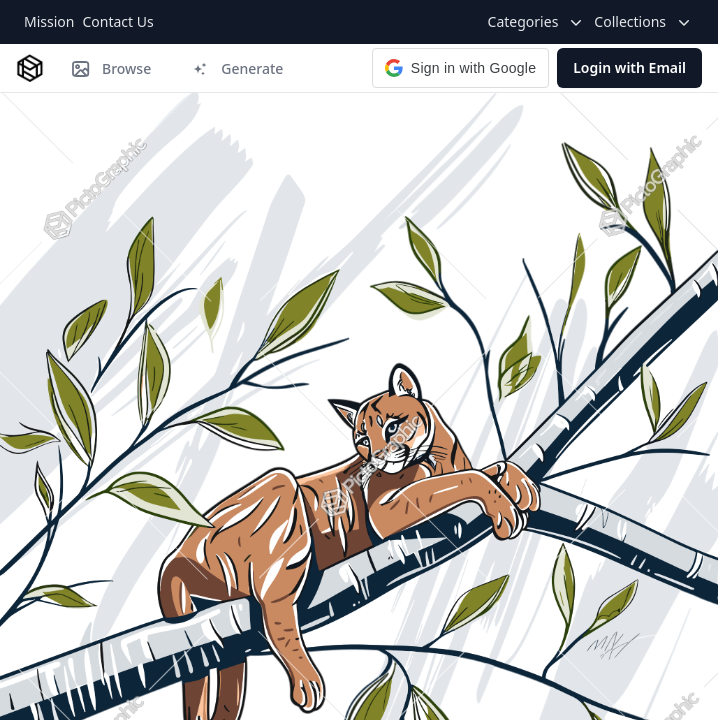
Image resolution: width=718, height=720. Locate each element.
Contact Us (117, 21)
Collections (644, 22)
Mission (49, 21)
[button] (460, 68)
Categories (537, 22)
